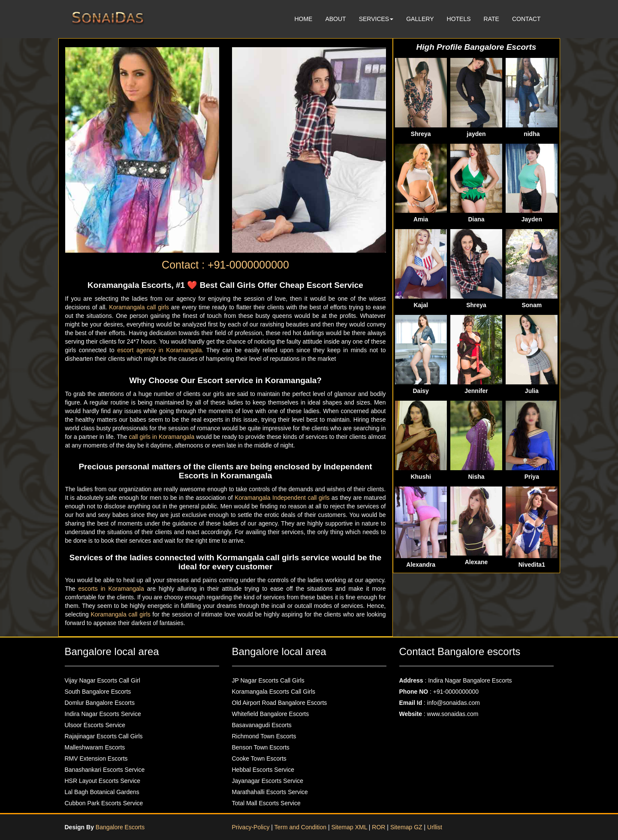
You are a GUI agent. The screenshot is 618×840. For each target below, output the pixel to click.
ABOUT (335, 19)
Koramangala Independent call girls (283, 498)
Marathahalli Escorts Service (270, 792)
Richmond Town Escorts (264, 736)
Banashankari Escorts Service (105, 770)
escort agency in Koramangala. (162, 350)
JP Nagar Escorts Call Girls (268, 680)
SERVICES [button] (376, 19)
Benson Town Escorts (261, 747)
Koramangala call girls (140, 307)
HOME (303, 19)
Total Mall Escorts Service (266, 803)
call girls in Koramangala (162, 437)
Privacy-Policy (252, 827)
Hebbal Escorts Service (263, 770)
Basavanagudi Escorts (262, 725)
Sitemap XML (349, 827)
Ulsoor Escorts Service (95, 725)
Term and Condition (301, 827)
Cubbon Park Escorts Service (104, 803)
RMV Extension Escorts (96, 758)
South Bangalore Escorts (98, 692)
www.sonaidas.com (453, 714)
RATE (491, 19)
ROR (378, 827)
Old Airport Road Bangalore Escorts (280, 703)
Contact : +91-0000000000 (225, 265)
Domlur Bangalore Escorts (100, 703)
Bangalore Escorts (120, 827)
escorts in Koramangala (113, 589)
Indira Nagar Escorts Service (103, 714)
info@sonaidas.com (454, 703)
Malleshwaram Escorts (95, 747)
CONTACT (526, 19)
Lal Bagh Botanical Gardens (102, 792)
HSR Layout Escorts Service (103, 781)
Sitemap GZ (406, 827)
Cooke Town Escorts (259, 758)
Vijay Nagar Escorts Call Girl (102, 680)
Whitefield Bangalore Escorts (271, 714)
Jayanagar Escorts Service (268, 781)
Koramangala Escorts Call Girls (274, 692)
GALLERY (420, 19)
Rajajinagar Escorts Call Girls (104, 736)
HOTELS (459, 19)
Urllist (435, 827)
